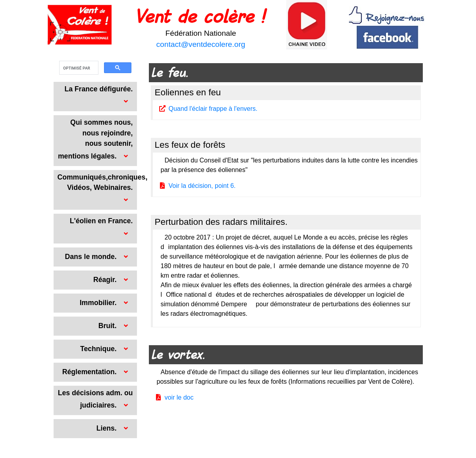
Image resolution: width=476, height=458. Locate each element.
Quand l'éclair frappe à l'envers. (213, 109)
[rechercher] (78, 68)
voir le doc (179, 397)
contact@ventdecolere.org (201, 44)
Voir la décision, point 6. (202, 186)
